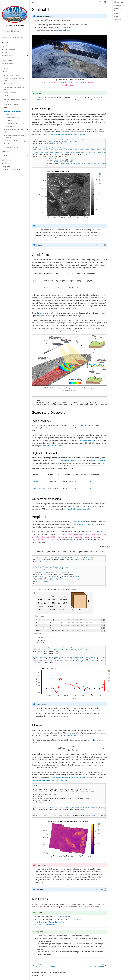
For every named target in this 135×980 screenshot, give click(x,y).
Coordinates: (40, 616)
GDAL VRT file (98, 532)
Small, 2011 (81, 522)
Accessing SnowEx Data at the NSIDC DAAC (14, 88)
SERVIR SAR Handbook (46, 925)
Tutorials (5, 72)
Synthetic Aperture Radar (13, 111)
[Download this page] (110, 2)
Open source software (11, 147)
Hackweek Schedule (8, 49)
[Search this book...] (15, 31)
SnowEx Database (10, 93)
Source (73, 391)
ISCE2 (62, 919)
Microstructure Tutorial (11, 105)
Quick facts (118, 8)
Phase (116, 16)
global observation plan (43, 313)
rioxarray (59, 30)
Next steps (117, 19)
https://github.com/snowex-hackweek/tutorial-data (50, 780)
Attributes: (39, 634)
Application (5, 46)
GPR (6, 108)
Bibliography (6, 167)
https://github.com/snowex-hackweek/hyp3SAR (69, 777)
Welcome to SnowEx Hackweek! (12, 38)
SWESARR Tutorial (13, 118)
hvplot (68, 30)
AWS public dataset (98, 460)
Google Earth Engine (69, 460)
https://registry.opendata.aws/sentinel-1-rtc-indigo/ (67, 134)
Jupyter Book (19, 176)
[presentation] (33, 460)
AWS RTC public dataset (61, 917)
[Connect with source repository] (105, 2)
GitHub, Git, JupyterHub (12, 75)
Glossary (4, 163)
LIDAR (6, 96)
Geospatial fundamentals (12, 84)
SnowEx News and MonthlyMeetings (13, 170)
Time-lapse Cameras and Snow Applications (14, 136)
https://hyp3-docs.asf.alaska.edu (78, 509)
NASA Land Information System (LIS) (14, 131)
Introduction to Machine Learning (15, 141)
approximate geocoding (88, 440)
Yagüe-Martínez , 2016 (53, 446)
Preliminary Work (7, 64)
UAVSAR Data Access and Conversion (15, 125)
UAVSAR (9, 121)
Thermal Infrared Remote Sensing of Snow (15, 100)
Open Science (9, 144)
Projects (4, 155)
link (90, 481)
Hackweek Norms (7, 56)
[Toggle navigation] (33, 2)
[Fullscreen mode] (100, 2)
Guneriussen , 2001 (73, 735)
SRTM (35, 481)
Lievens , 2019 (83, 524)
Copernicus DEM (39, 489)
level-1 (56, 428)
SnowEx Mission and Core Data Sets (14, 79)
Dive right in (118, 6)
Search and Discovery (121, 11)
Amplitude (117, 14)
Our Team (5, 52)
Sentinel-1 (10, 114)
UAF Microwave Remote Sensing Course (52, 922)
